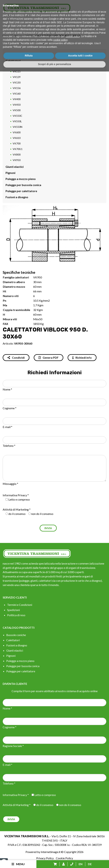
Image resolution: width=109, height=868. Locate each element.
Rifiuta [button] (29, 852)
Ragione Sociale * (13, 746)
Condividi (16, 358)
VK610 (17, 138)
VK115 (17, 71)
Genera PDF (49, 358)
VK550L (17, 121)
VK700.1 (18, 149)
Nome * (7, 389)
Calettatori (17, 36)
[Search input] (55, 19)
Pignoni (10, 173)
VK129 (17, 77)
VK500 (17, 110)
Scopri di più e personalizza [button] (54, 861)
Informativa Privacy (15, 495)
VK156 (17, 88)
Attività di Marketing (16, 509)
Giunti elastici (15, 167)
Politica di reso (16, 615)
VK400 (17, 99)
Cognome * (10, 408)
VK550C (17, 116)
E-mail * (7, 427)
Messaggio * (10, 484)
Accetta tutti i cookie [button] (80, 852)
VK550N (17, 127)
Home (6, 36)
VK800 (17, 154)
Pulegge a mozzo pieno (21, 179)
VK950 (29, 36)
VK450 (17, 105)
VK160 (17, 94)
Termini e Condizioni (20, 605)
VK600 (17, 132)
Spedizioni (13, 610)
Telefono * (9, 446)
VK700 (17, 143)
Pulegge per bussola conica (23, 185)
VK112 (17, 66)
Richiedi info (82, 358)
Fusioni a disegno (17, 197)
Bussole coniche (16, 55)
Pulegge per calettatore (21, 191)
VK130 (17, 82)
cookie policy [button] (73, 833)
